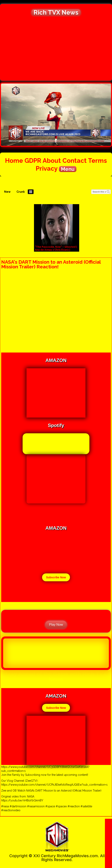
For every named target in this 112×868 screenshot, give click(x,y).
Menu (68, 169)
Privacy (47, 168)
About (52, 160)
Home (14, 160)
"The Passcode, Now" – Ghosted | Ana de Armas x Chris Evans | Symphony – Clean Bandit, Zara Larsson (56, 251)
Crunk (21, 192)
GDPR (33, 160)
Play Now (56, 625)
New (7, 192)
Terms (97, 160)
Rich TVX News (56, 12)
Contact (75, 160)
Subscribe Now (56, 577)
